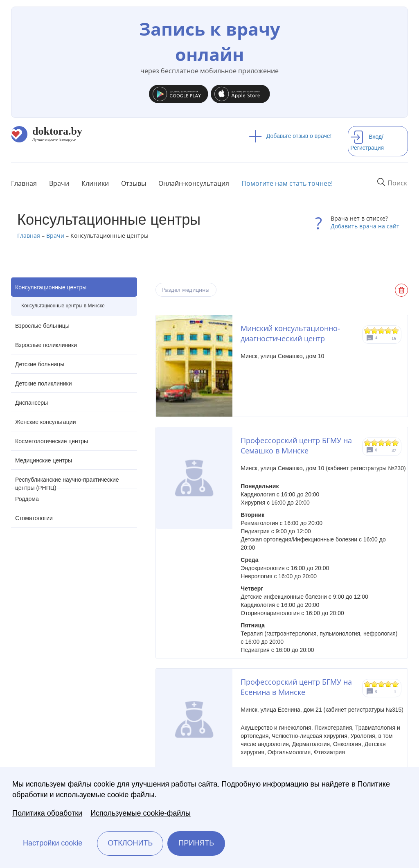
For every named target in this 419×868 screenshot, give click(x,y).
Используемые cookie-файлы (141, 813)
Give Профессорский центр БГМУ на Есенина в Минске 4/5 (389, 684)
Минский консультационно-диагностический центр (290, 333)
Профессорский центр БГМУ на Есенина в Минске (296, 687)
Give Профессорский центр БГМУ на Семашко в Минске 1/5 (368, 443)
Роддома (27, 499)
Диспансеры (32, 403)
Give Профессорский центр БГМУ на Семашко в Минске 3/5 (382, 443)
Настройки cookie (53, 843)
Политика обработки (47, 813)
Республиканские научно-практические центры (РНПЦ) (67, 483)
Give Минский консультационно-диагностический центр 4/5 (389, 330)
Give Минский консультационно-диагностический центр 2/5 (375, 330)
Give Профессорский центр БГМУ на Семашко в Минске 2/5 (375, 443)
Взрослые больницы (42, 326)
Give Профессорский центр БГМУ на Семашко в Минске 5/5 (395, 443)
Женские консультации (45, 422)
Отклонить (130, 843)
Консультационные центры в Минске (63, 306)
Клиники (95, 183)
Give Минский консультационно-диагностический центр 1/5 (368, 330)
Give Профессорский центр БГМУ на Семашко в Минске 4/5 (389, 443)
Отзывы (134, 183)
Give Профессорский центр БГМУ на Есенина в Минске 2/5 (375, 684)
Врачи (59, 183)
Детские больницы (40, 364)
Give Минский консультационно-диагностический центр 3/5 (382, 330)
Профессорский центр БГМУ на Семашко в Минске (296, 445)
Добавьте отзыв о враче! (290, 136)
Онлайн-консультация (194, 183)
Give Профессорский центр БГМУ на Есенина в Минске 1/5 (368, 684)
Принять (196, 843)
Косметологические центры (52, 441)
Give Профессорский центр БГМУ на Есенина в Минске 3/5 (382, 684)
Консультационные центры (51, 287)
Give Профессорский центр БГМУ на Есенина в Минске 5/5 (395, 684)
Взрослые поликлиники (46, 345)
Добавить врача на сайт (365, 226)
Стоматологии (34, 518)
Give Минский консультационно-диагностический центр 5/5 (395, 330)
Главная (24, 183)
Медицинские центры (44, 460)
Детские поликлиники (44, 383)
